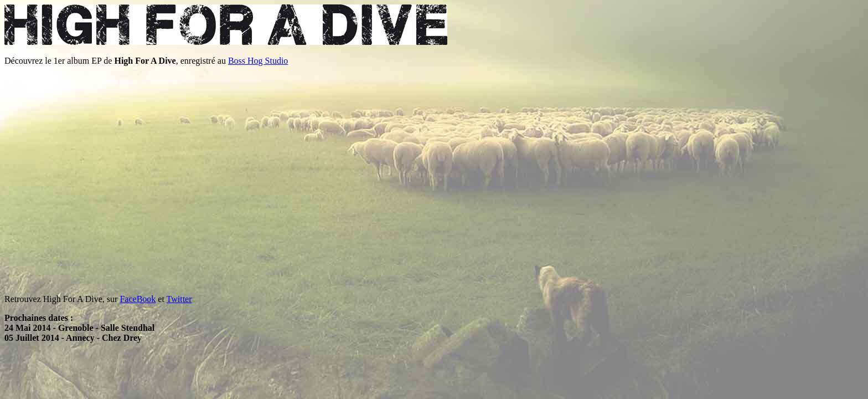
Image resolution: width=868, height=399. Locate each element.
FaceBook (138, 299)
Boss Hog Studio (258, 61)
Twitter (179, 299)
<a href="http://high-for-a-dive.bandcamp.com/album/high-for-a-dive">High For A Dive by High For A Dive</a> (87, 180)
